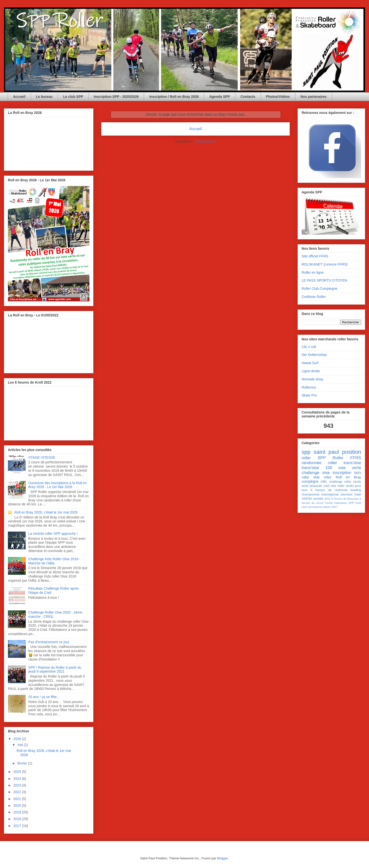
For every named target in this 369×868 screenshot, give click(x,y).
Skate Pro (309, 395)
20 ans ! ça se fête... (44, 697)
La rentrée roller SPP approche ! (53, 534)
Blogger (223, 858)
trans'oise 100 (317, 468)
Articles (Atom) (205, 141)
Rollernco (309, 387)
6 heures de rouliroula (329, 490)
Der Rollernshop (314, 355)
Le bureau (44, 97)
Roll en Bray (348, 477)
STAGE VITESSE (42, 457)
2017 (18, 826)
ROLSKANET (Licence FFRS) (325, 264)
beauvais (316, 486)
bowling (356, 490)
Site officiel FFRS (315, 256)
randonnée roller (319, 463)
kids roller (322, 477)
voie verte (350, 468)
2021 (18, 799)
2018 (18, 819)
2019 (18, 812)
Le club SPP (73, 97)
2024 (18, 779)
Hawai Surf (310, 363)
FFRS (356, 458)
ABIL (324, 482)
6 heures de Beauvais (345, 499)
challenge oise (316, 473)
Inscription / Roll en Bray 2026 (174, 97)
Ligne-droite (311, 371)
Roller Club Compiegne (319, 289)
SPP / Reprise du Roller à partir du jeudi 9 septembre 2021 (55, 670)
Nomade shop (312, 379)
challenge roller (340, 482)
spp (306, 452)
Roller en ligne (313, 272)
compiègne (310, 481)
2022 (18, 792)
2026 (18, 739)
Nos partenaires (314, 97)
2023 (18, 785)
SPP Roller (331, 458)
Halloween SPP (344, 503)
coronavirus (315, 507)
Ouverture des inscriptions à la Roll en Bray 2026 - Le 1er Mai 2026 (58, 485)
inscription (342, 473)
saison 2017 (330, 507)
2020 (18, 806)
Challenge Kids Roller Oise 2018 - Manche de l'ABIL (54, 561)
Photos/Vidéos (278, 97)
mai (20, 745)
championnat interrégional (320, 495)
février (23, 763)
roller (306, 458)
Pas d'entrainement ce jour (49, 642)
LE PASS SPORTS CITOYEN (324, 280)
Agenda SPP (219, 97)
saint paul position (337, 452)
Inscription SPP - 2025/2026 (116, 97)
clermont (346, 495)
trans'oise (352, 463)
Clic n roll (309, 347)
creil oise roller (334, 486)
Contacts (248, 97)
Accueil (19, 97)
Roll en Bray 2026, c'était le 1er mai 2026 (46, 512)
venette (318, 499)
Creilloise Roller (314, 297)
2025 (18, 772)
